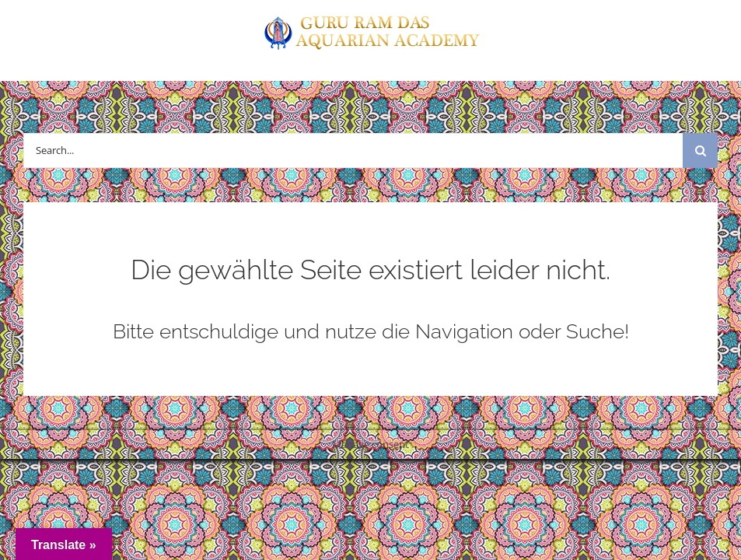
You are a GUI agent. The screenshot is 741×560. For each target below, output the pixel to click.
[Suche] (700, 150)
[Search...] (353, 150)
